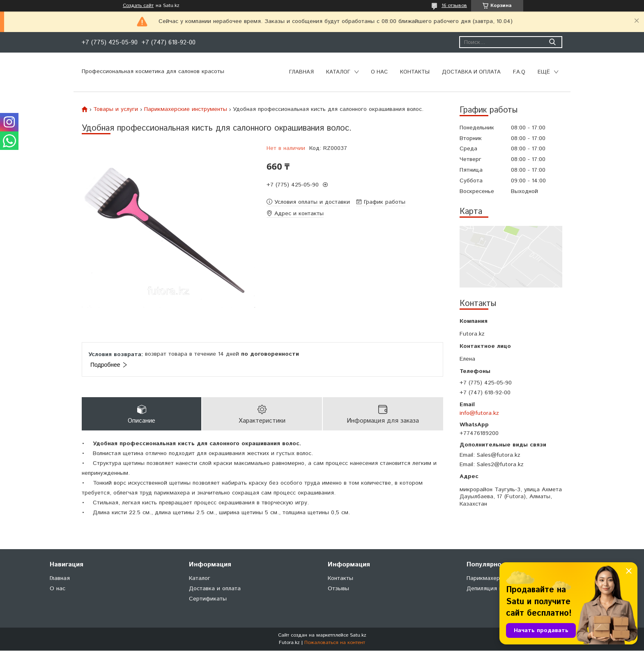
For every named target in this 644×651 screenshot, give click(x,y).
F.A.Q (519, 72)
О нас (379, 72)
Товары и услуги (116, 109)
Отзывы (338, 589)
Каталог (338, 72)
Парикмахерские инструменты (186, 109)
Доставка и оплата (471, 72)
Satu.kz (358, 636)
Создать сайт (138, 6)
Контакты (415, 72)
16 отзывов (454, 6)
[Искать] (552, 42)
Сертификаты (208, 599)
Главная (301, 72)
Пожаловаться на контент (335, 643)
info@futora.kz (479, 413)
